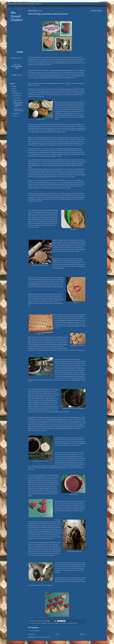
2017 (13, 89)
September (17, 100)
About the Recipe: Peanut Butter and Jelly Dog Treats (18, 104)
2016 (13, 91)
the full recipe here (37, 585)
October (16, 98)
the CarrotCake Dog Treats (71, 59)
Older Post (83, 634)
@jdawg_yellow (82, 582)
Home (10, 6)
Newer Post (32, 634)
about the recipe (36, 623)
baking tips (44, 623)
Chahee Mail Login (31, 6)
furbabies (57, 623)
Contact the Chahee (19, 6)
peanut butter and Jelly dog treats (69, 623)
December (16, 93)
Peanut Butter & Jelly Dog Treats (18, 110)
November (16, 96)
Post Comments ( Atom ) (43, 637)
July (14, 116)
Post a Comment (35, 631)
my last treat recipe (35, 89)
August (15, 113)
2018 (13, 86)
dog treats (51, 623)
